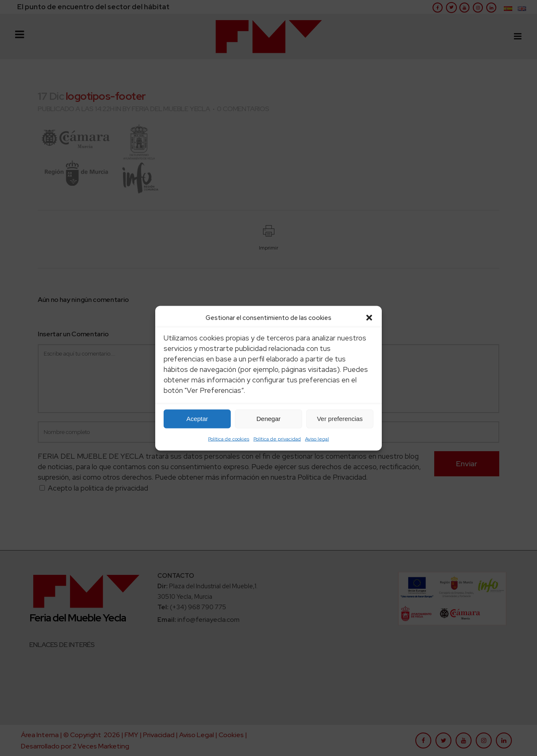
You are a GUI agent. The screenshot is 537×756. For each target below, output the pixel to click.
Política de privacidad (277, 439)
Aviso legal (317, 439)
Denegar (268, 419)
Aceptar (197, 419)
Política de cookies (229, 439)
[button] (369, 317)
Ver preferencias (340, 419)
